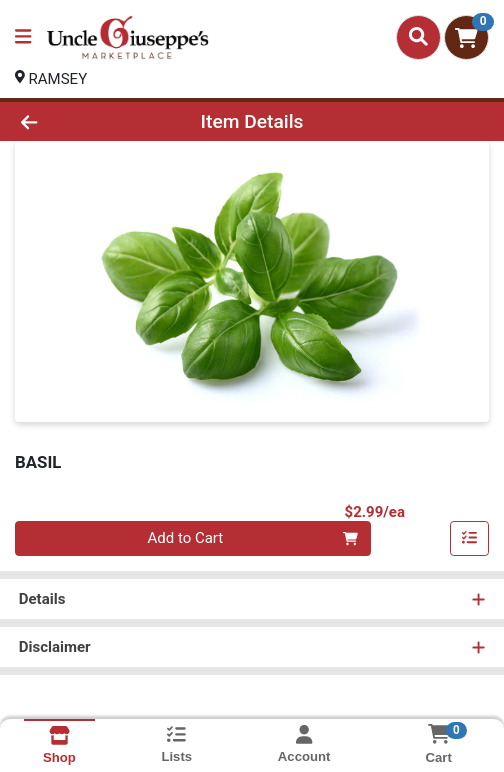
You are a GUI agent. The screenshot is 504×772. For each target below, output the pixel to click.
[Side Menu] (23, 37)
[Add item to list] (470, 539)
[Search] (418, 37)
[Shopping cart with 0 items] (466, 37)
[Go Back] (74, 121)
